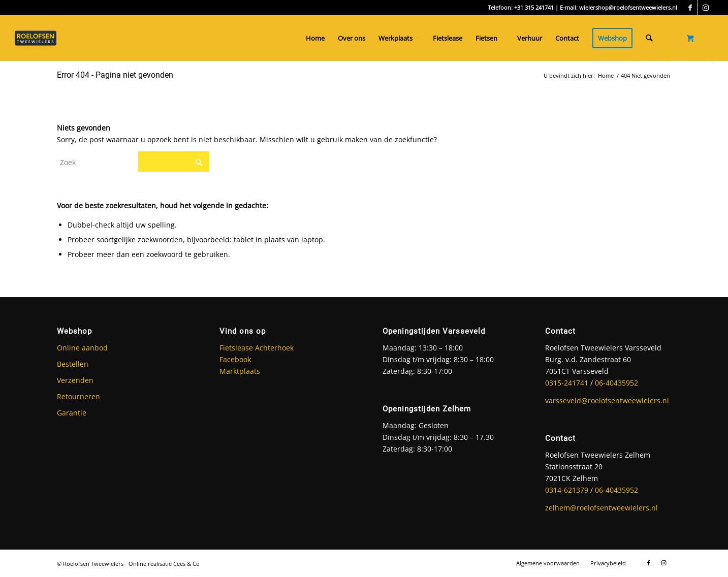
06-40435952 (616, 383)
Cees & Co (186, 564)
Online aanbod (82, 348)
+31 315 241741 (534, 7)
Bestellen (73, 364)
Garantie (72, 413)
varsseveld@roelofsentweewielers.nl (607, 400)
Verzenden (75, 380)
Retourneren (78, 396)
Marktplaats (240, 371)
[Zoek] (649, 38)
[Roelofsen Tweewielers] (40, 38)
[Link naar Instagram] (706, 8)
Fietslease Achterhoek (257, 348)
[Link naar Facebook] (690, 8)
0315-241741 (567, 383)
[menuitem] (315, 38)
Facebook (235, 359)
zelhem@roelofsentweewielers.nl (602, 508)
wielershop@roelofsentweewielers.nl (628, 7)
